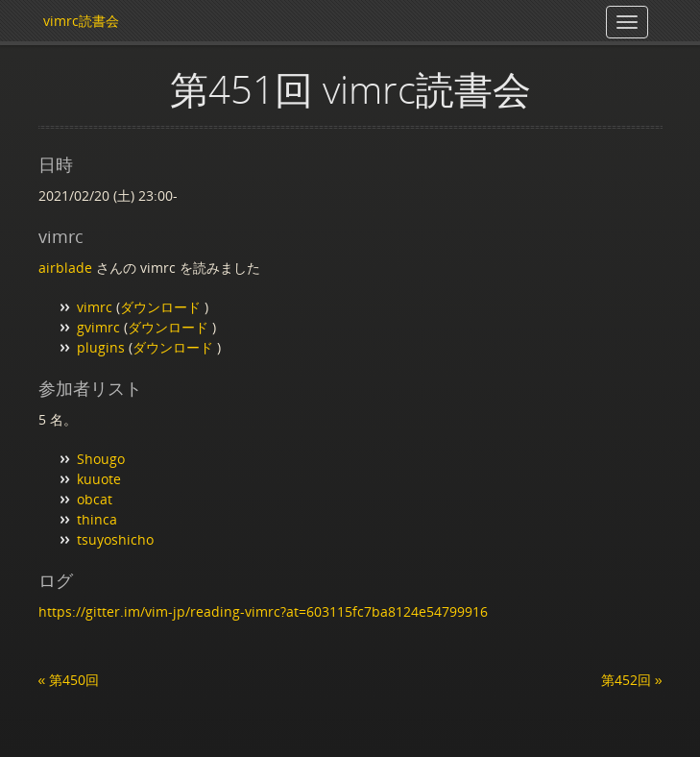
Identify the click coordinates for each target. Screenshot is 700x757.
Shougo (101, 459)
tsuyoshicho (115, 539)
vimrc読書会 (81, 21)
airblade (65, 268)
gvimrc (98, 327)
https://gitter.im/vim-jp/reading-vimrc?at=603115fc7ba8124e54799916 (263, 611)
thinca (97, 519)
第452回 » (632, 680)
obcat (95, 499)
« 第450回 (69, 680)
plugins (101, 347)
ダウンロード (162, 307)
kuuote (99, 479)
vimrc (95, 307)
